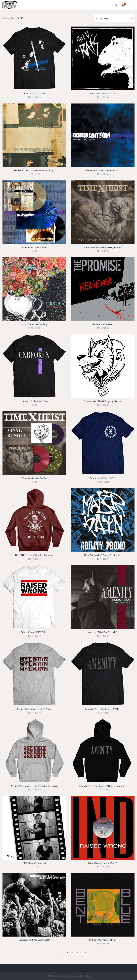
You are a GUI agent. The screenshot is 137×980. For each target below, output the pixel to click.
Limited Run (86, 976)
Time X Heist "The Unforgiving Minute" (103, 401)
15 (85, 952)
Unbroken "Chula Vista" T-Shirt (34, 401)
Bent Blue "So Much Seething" (103, 940)
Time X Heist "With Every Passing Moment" (103, 247)
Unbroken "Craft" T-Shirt (34, 93)
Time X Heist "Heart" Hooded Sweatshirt (34, 555)
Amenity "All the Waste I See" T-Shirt (34, 709)
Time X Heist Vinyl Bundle (34, 478)
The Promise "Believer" (103, 324)
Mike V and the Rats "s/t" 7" (103, 93)
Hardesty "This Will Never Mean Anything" (34, 170)
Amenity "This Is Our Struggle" (103, 632)
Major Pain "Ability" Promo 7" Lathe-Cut (103, 555)
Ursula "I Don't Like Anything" (34, 324)
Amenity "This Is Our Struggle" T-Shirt (103, 709)
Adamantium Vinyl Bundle (34, 247)
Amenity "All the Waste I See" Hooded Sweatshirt (34, 786)
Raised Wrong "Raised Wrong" (103, 863)
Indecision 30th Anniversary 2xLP (34, 940)
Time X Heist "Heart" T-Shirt (103, 478)
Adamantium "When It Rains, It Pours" (103, 170)
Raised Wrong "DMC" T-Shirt (34, 632)
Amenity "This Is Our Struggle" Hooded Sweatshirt (103, 786)
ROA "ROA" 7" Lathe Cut (34, 863)
